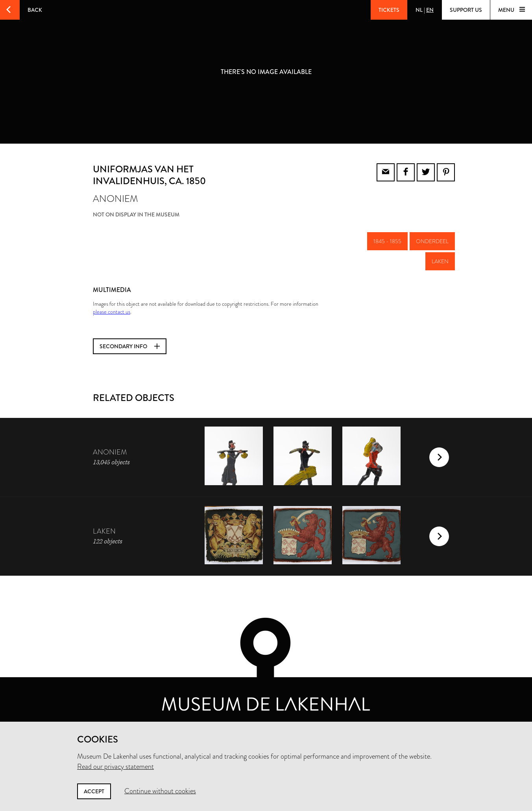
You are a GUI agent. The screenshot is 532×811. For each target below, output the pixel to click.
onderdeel (432, 241)
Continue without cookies (160, 791)
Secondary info (130, 346)
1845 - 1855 (387, 241)
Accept (94, 791)
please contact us (112, 312)
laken (440, 261)
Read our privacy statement (115, 767)
